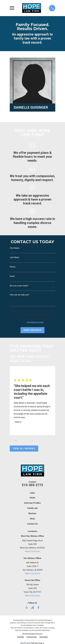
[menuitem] (21, 637)
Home (32, 498)
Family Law (32, 508)
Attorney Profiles (32, 503)
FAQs (32, 519)
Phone (13, 267)
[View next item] (33, 440)
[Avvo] (32, 607)
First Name (15, 248)
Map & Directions (32, 551)
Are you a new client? (19, 286)
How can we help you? (20, 295)
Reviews (32, 513)
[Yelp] (27, 607)
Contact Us (32, 524)
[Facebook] (38, 607)
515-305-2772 (32, 485)
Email (12, 276)
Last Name (15, 257)
